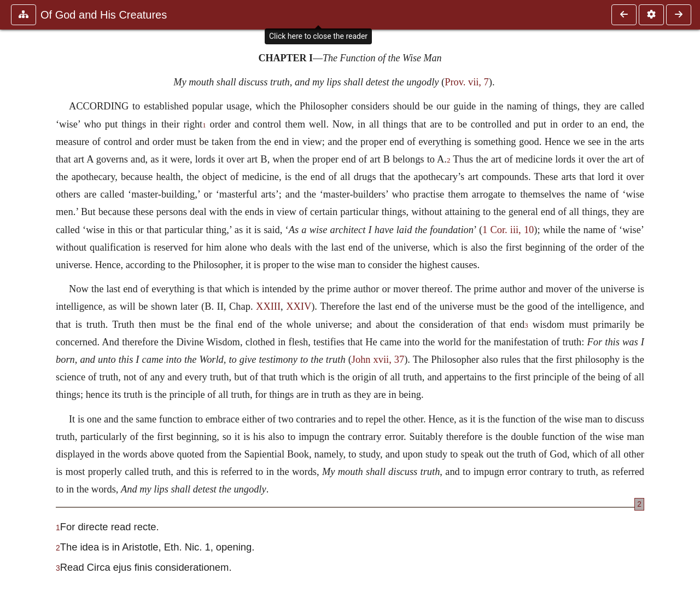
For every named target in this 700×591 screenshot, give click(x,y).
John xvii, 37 (378, 360)
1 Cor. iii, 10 (508, 230)
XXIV (299, 306)
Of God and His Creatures (104, 15)
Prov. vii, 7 (467, 82)
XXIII (268, 306)
